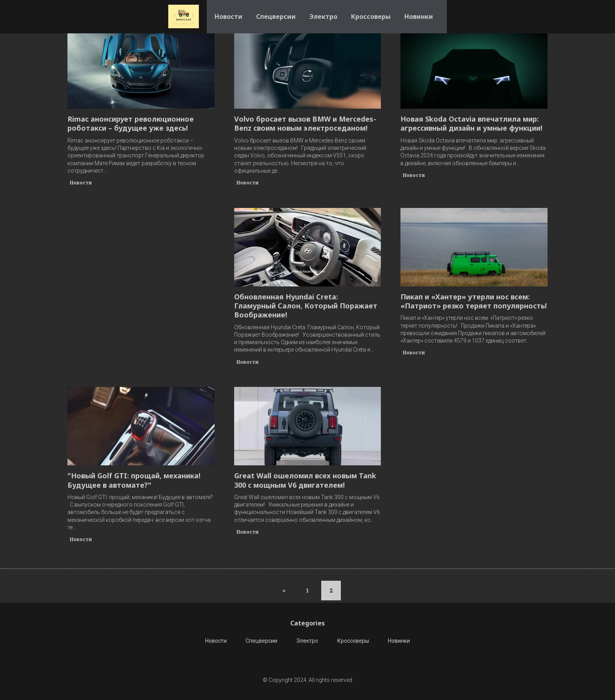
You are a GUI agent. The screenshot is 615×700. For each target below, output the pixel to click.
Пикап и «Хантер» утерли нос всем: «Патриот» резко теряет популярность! (474, 301)
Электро (323, 12)
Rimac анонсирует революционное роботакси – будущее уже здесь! (131, 124)
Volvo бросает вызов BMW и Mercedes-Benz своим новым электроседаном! (305, 124)
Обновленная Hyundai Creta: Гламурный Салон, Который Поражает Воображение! (306, 306)
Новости (228, 12)
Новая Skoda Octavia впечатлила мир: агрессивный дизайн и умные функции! (471, 124)
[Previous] (284, 591)
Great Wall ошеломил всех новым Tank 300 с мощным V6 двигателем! (305, 480)
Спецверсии (276, 12)
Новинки (419, 12)
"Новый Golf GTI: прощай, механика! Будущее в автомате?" (134, 480)
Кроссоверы (371, 12)
